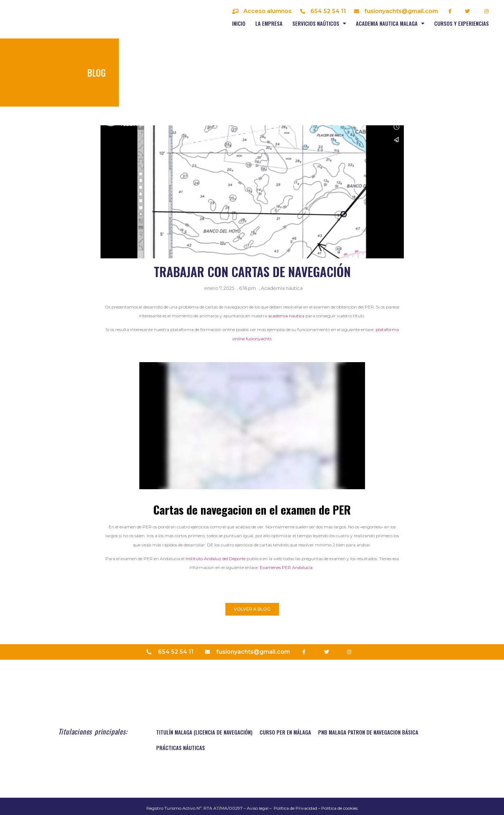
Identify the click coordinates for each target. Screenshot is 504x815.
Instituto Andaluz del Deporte (216, 559)
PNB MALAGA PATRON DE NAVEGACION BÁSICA (368, 732)
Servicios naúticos (319, 23)
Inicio (239, 23)
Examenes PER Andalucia (287, 567)
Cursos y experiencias (462, 23)
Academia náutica (282, 288)
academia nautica (286, 316)
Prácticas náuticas (181, 748)
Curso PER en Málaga (285, 732)
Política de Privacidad (295, 808)
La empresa (269, 23)
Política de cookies (339, 808)
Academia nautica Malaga (390, 23)
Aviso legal (258, 808)
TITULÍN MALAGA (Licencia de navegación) (204, 732)
